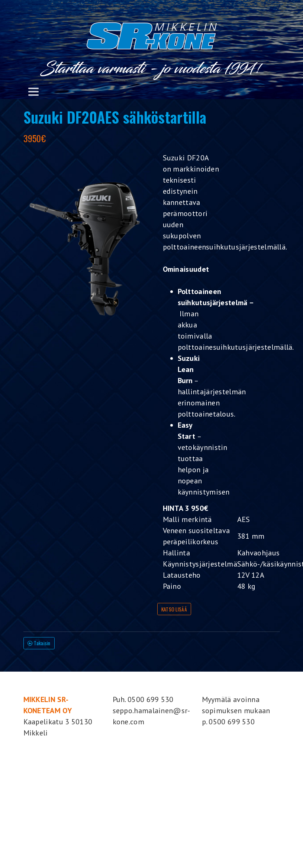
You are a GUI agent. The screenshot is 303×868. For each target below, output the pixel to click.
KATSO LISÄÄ (174, 609)
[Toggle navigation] (33, 92)
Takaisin (39, 643)
